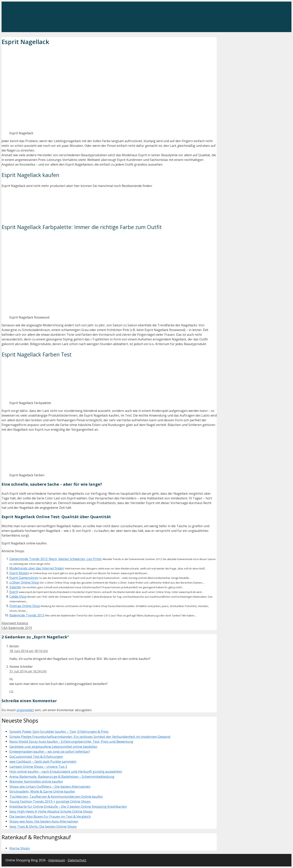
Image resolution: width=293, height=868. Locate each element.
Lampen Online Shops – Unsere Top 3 (38, 766)
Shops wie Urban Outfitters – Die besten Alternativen (50, 786)
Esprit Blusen (19, 573)
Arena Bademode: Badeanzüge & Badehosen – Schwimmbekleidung (62, 776)
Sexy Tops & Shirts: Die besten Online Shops (43, 826)
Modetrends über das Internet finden (37, 568)
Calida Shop (18, 596)
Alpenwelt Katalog (15, 623)
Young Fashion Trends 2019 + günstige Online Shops (50, 801)
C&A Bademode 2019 (17, 628)
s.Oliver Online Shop (24, 582)
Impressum (57, 860)
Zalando (15, 587)
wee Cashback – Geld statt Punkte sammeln (43, 761)
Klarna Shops (20, 848)
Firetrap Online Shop (25, 606)
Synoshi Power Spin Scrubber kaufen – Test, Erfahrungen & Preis (59, 731)
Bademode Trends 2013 (27, 615)
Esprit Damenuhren (24, 578)
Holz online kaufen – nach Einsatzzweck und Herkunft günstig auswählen (66, 771)
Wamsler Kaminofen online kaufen (36, 781)
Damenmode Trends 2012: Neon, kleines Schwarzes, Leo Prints (56, 559)
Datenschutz (77, 860)
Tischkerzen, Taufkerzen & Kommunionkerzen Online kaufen (56, 796)
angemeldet (25, 710)
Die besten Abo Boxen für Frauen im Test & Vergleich (50, 816)
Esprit (14, 592)
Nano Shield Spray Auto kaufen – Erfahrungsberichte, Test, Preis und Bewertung (71, 741)
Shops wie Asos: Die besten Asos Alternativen (44, 821)
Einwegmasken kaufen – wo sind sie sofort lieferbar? (50, 751)
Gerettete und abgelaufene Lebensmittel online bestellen (53, 747)
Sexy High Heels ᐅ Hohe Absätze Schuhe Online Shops (51, 811)
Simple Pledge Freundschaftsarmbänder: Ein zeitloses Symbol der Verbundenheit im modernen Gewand (90, 737)
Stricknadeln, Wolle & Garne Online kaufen (42, 791)
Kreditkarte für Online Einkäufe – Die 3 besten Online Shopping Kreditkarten (68, 806)
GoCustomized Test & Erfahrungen (36, 757)
